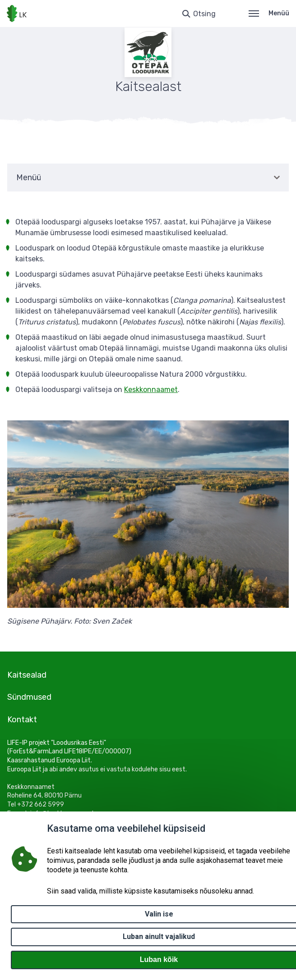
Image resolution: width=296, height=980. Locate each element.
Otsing (204, 14)
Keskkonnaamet (151, 390)
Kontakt (22, 720)
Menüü (269, 13)
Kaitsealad (27, 675)
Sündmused (29, 697)
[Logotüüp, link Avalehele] (17, 14)
